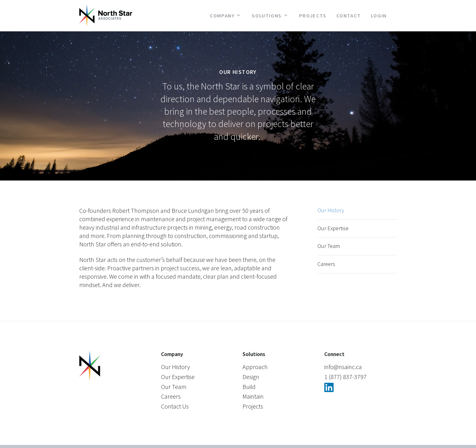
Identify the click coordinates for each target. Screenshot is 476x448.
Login (379, 16)
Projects (313, 16)
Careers (326, 264)
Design (251, 377)
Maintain (253, 396)
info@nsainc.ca (343, 367)
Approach (255, 367)
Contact (349, 16)
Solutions (267, 16)
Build (249, 387)
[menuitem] (231, 16)
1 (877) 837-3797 (345, 377)
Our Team (329, 246)
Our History (331, 210)
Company (222, 16)
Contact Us (175, 406)
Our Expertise (333, 228)
